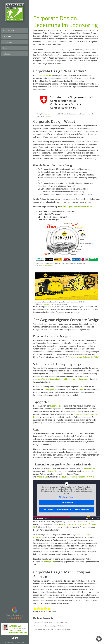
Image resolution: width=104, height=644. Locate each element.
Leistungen (8, 42)
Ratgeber (7, 54)
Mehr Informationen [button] (67, 497)
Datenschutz (20, 642)
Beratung (7, 36)
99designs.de (89, 468)
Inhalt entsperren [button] (67, 503)
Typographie (49, 390)
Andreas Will (8, 30)
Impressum (9, 642)
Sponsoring (49, 626)
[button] (99, 639)
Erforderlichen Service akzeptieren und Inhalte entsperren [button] (67, 510)
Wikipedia (48, 116)
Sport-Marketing (59, 626)
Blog (5, 48)
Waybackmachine (46, 266)
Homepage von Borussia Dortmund (77, 207)
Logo (81, 390)
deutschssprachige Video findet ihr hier (78, 477)
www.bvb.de (47, 304)
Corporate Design (44, 75)
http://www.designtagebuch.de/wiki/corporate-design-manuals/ (64, 379)
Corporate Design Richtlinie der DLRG (83, 357)
